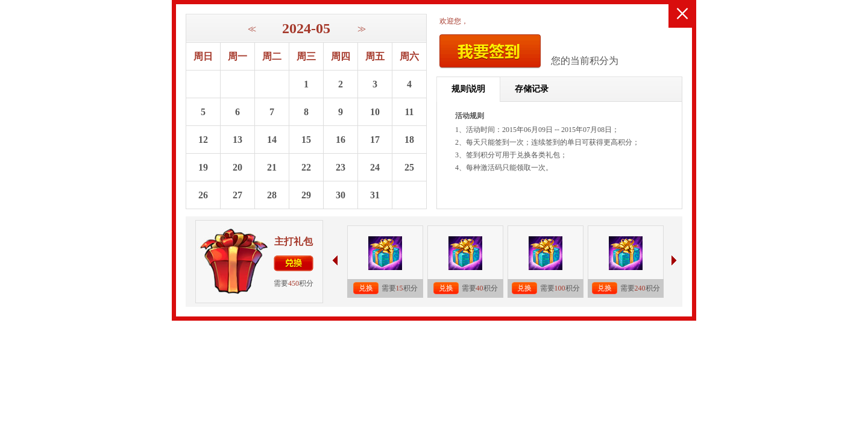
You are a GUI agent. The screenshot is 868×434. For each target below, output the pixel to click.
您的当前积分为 (585, 61)
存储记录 (532, 89)
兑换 (294, 263)
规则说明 (468, 89)
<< (251, 29)
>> (360, 29)
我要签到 (490, 52)
